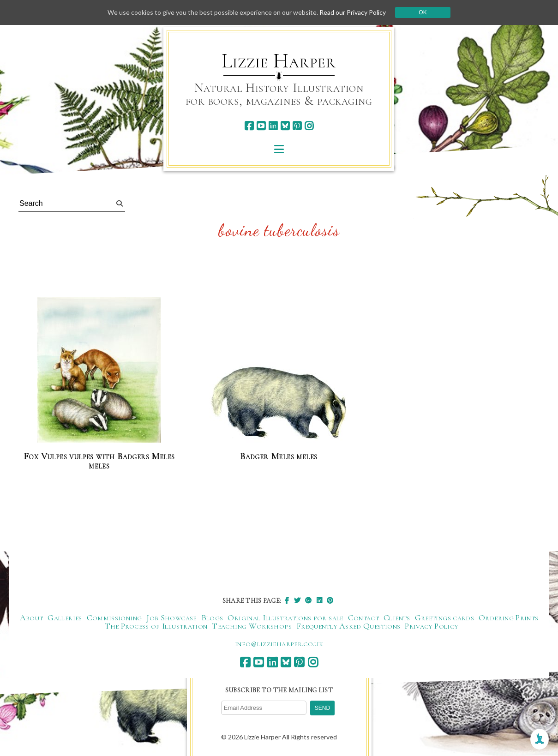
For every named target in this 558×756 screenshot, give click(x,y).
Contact (364, 618)
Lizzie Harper (279, 61)
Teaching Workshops (252, 626)
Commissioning (114, 618)
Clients (397, 618)
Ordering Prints (508, 618)
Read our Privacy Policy (353, 12)
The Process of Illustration (156, 626)
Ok (423, 12)
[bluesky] (285, 126)
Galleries (65, 618)
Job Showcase (171, 618)
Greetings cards (444, 618)
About (32, 618)
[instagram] (309, 126)
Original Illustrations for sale (285, 618)
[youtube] (261, 126)
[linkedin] (273, 126)
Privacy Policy (431, 626)
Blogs (212, 618)
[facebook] (249, 126)
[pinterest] (297, 126)
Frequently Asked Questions (348, 626)
